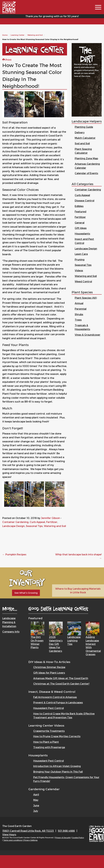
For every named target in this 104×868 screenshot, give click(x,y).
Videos (79, 270)
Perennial (81, 309)
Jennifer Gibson (50, 518)
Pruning (80, 259)
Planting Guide (84, 127)
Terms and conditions (13, 840)
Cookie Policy (78, 838)
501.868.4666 (66, 831)
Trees (78, 320)
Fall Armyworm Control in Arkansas (55, 697)
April (36, 794)
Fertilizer (52, 522)
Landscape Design (13, 526)
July (36, 811)
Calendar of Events (86, 173)
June (36, 805)
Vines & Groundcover (88, 335)
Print (7, 60)
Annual (79, 303)
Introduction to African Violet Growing (57, 766)
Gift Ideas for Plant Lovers (49, 673)
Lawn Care (81, 254)
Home (5, 35)
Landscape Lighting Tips (74, 640)
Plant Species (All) (86, 298)
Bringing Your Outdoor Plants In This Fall (58, 772)
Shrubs (79, 314)
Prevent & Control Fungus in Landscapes (58, 702)
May (36, 800)
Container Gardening (15, 522)
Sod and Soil (82, 143)
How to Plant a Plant (46, 742)
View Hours (9, 834)
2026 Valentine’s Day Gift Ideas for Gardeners (56, 644)
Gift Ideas (81, 228)
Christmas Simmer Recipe (49, 667)
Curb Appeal (37, 522)
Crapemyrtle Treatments (49, 731)
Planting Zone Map (86, 158)
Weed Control (83, 281)
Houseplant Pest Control (49, 708)
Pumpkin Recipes (14, 554)
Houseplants (82, 234)
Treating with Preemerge (49, 747)
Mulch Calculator (85, 138)
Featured (81, 211)
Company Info (11, 632)
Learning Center (17, 35)
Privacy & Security (63, 838)
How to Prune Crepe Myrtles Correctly (57, 736)
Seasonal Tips (34, 526)
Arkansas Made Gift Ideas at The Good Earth (61, 678)
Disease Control (85, 200)
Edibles (79, 206)
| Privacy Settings (30, 840)
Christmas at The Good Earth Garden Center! (61, 684)
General (80, 223)
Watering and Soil (35, 35)
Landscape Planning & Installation (9, 622)
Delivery (80, 132)
